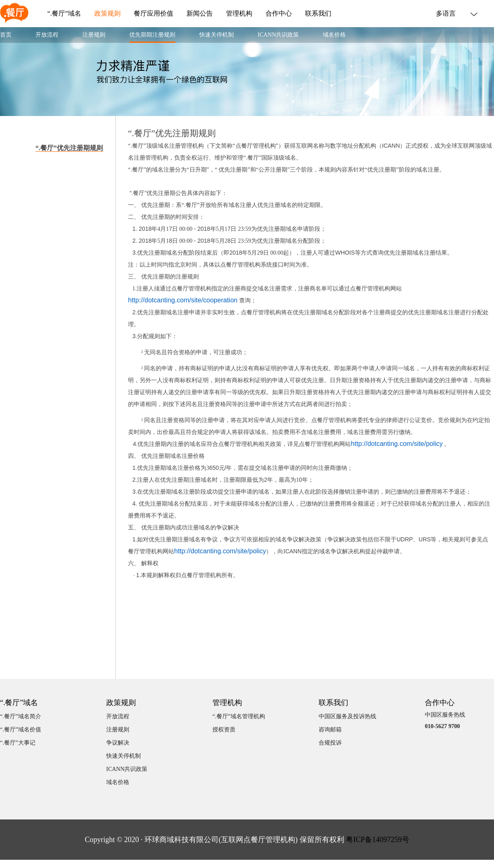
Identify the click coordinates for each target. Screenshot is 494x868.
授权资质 (224, 730)
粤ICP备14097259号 (377, 840)
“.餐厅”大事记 (18, 743)
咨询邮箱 (330, 730)
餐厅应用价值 (154, 14)
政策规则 (107, 14)
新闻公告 (200, 14)
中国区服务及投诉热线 (347, 716)
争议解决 (118, 743)
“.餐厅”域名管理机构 (239, 716)
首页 (6, 35)
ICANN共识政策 (278, 35)
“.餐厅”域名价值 (21, 730)
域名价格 (334, 35)
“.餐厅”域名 (64, 14)
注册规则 (94, 35)
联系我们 (318, 14)
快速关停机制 (217, 35)
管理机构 (239, 14)
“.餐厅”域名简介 (21, 716)
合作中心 (279, 14)
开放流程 (47, 35)
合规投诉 (330, 743)
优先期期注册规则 (152, 35)
